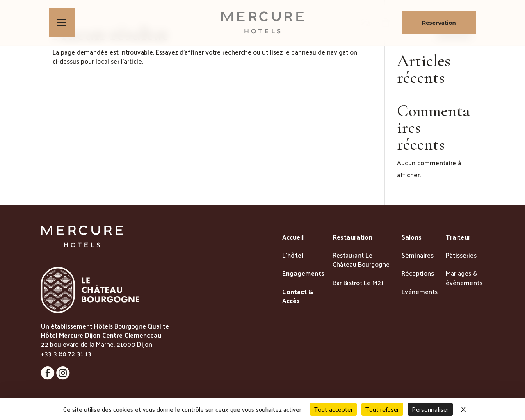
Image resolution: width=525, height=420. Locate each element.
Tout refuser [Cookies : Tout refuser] (382, 409)
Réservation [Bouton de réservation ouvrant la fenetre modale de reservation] (439, 23)
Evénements (420, 292)
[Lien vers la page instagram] (49, 377)
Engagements (303, 274)
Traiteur (458, 237)
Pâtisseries (461, 256)
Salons (412, 237)
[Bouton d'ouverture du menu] (62, 23)
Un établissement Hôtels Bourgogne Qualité (105, 326)
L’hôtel (293, 256)
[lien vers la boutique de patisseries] (365, 23)
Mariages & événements (464, 278)
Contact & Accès (298, 297)
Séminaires (418, 256)
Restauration (353, 237)
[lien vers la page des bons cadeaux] (386, 23)
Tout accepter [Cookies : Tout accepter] (333, 409)
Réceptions (418, 274)
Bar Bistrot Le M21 (358, 283)
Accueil (293, 237)
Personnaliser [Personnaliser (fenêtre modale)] (430, 409)
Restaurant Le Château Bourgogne (361, 260)
